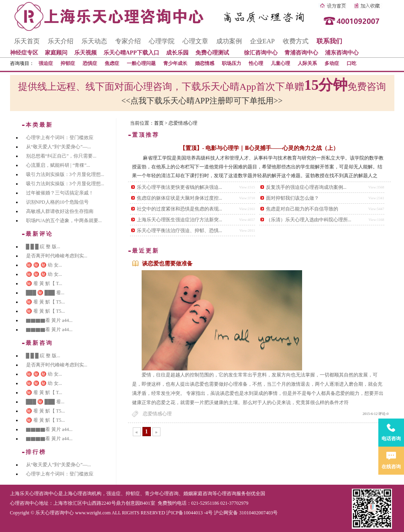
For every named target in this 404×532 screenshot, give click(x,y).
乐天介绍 (61, 41)
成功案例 (229, 41)
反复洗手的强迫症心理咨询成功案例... (306, 187)
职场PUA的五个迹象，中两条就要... (64, 220)
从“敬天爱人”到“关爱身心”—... (59, 147)
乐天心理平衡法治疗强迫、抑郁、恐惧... (180, 231)
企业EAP (262, 41)
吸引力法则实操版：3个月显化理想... (65, 174)
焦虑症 (112, 63)
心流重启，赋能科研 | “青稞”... (58, 165)
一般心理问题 (141, 63)
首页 (159, 123)
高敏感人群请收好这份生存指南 (60, 211)
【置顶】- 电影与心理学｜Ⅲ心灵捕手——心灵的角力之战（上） (259, 148)
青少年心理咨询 (162, 494)
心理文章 (195, 41)
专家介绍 (128, 41)
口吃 (351, 63)
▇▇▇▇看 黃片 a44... (49, 320)
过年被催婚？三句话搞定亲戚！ (60, 193)
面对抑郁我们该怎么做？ (292, 198)
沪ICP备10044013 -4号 (189, 513)
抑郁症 (68, 63)
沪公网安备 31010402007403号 (246, 513)
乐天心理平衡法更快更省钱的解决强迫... (180, 187)
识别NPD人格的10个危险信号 (57, 202)
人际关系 (307, 63)
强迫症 (46, 63)
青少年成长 (175, 63)
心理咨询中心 (24, 503)
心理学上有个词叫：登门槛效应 (60, 138)
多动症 (332, 63)
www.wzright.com (93, 513)
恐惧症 (90, 63)
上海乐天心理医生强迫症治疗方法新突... (180, 220)
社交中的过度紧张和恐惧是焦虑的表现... (180, 209)
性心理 (256, 63)
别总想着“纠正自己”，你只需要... (61, 156)
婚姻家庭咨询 (198, 494)
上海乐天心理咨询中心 (34, 494)
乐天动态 (94, 41)
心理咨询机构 (87, 494)
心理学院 (162, 41)
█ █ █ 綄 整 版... (43, 247)
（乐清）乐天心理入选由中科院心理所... (309, 220)
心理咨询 (227, 494)
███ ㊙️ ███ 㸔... (45, 293)
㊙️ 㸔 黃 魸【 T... (44, 283)
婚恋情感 (205, 63)
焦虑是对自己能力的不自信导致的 (302, 209)
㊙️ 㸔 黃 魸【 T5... (46, 302)
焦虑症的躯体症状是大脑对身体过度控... (180, 198)
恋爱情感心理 (157, 414)
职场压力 (231, 63)
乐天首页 (27, 41)
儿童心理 (280, 63)
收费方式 (296, 41)
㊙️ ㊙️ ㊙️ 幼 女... (44, 265)
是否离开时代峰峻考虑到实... (57, 256)
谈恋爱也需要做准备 (167, 264)
